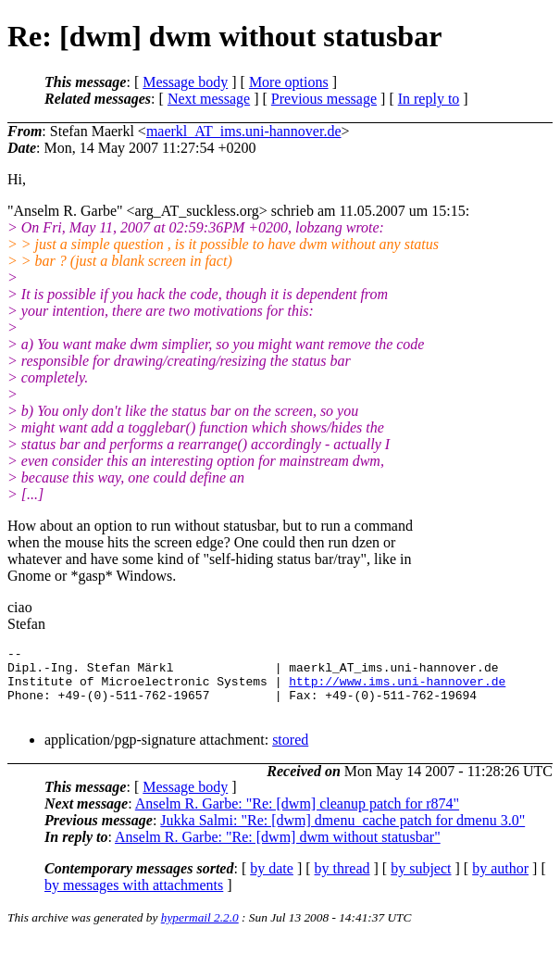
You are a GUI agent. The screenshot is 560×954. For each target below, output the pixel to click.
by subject (421, 882)
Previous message (324, 99)
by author (500, 882)
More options (289, 82)
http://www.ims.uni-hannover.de (397, 689)
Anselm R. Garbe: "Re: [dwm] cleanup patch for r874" (297, 817)
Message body (185, 82)
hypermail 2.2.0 (200, 931)
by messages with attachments (134, 899)
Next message (209, 99)
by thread (342, 882)
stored (290, 753)
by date (272, 882)
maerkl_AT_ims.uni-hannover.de (244, 131)
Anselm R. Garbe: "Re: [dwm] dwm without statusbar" (278, 851)
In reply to (429, 99)
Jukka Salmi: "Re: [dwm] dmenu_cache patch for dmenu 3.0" (342, 834)
